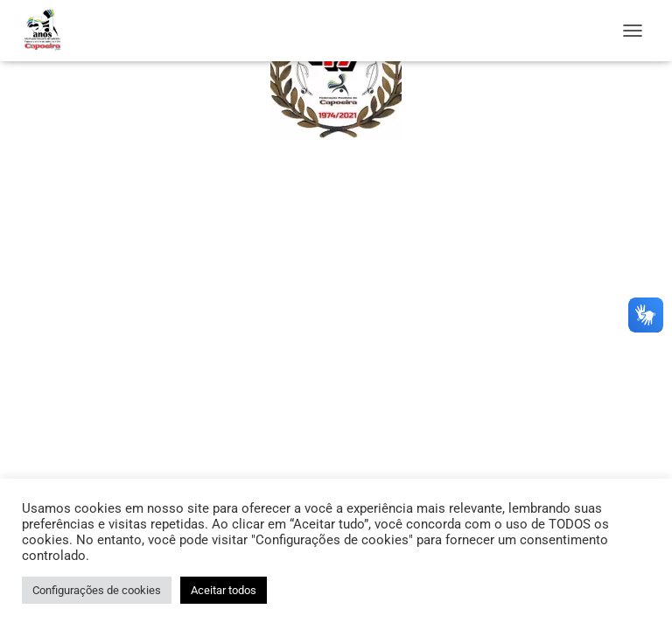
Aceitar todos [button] (224, 590)
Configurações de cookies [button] (97, 590)
